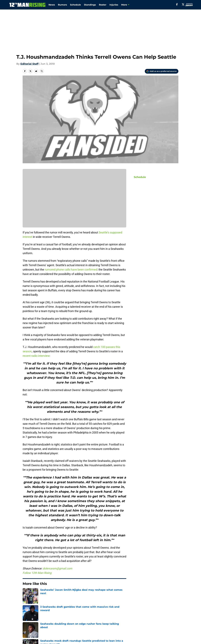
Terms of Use (136, 621)
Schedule (75, 5)
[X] (183, 4)
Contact (103, 615)
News (52, 5)
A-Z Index (104, 627)
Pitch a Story (64, 621)
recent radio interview (36, 356)
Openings (62, 615)
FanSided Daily (32, 621)
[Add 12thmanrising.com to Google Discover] (162, 71)
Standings (90, 5)
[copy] (42, 71)
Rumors (62, 5)
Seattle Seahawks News (47, 593)
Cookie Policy (170, 621)
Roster (103, 5)
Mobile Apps (169, 615)
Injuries (114, 5)
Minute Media (20, 635)
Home (26, 593)
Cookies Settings (139, 627)
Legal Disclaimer (33, 627)
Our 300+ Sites (137, 615)
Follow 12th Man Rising (37, 573)
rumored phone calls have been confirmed (71, 270)
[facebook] (177, 4)
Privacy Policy (107, 621)
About (27, 615)
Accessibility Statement (71, 627)
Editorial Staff (29, 64)
